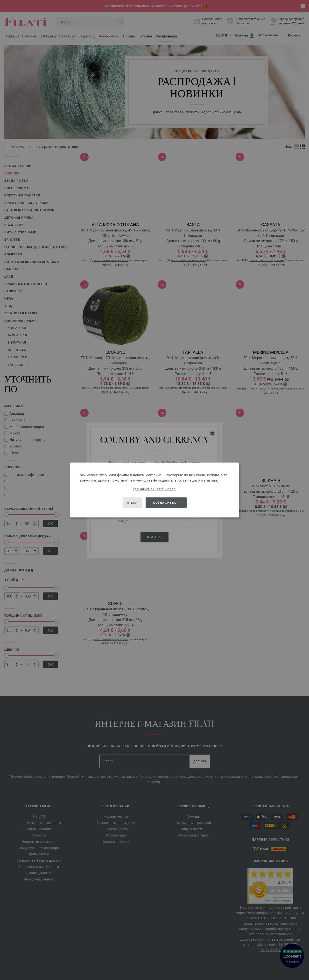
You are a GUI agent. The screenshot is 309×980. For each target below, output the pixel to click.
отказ (132, 502)
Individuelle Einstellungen (155, 489)
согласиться (166, 502)
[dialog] (154, 490)
